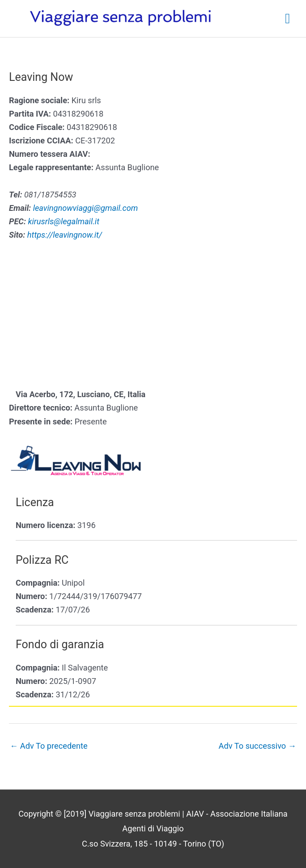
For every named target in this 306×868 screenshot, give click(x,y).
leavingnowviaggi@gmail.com (86, 208)
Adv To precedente (49, 746)
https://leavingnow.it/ (65, 235)
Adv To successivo (257, 746)
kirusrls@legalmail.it (64, 221)
